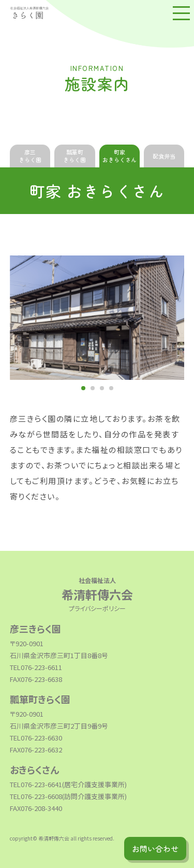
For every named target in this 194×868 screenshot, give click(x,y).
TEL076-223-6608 (36, 796)
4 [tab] (111, 388)
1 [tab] (83, 388)
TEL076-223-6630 (36, 738)
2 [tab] (93, 388)
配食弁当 (164, 156)
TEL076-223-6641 (36, 784)
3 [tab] (102, 388)
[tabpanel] (97, 318)
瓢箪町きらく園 (74, 156)
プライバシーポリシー (97, 608)
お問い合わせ (155, 849)
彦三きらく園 (30, 156)
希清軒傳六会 (97, 588)
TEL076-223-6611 (36, 667)
